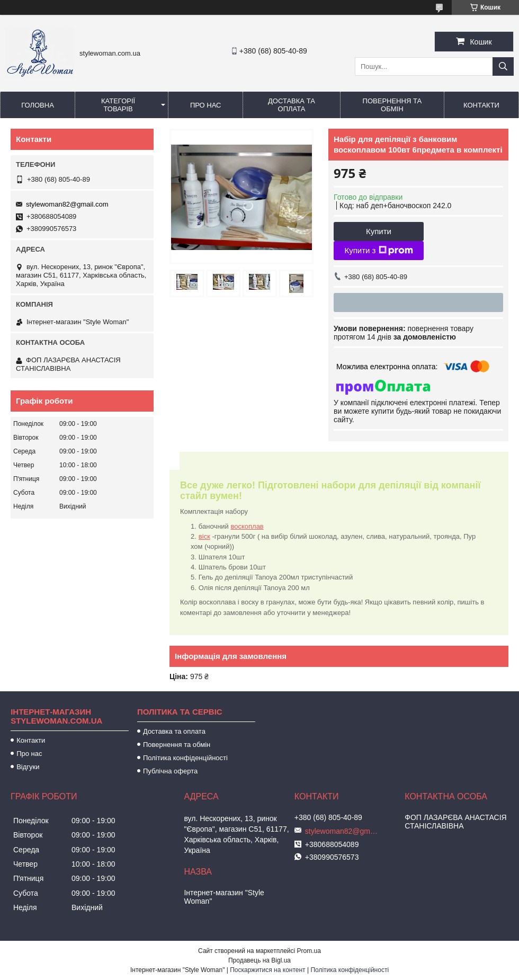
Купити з (378, 251)
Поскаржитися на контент (267, 970)
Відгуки (28, 767)
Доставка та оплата (292, 105)
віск (204, 536)
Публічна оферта (170, 771)
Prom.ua (309, 951)
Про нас (206, 105)
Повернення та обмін (392, 105)
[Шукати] (503, 66)
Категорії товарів (118, 105)
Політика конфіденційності (185, 758)
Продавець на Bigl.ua (259, 960)
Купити (379, 231)
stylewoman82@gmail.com (67, 204)
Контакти (481, 105)
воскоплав (247, 526)
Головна (38, 105)
